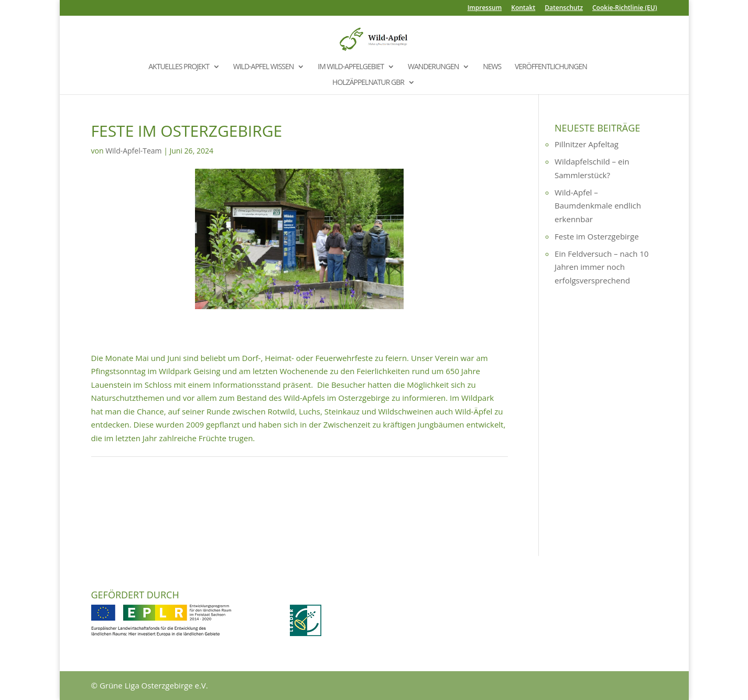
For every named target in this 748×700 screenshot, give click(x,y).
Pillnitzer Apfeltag (587, 144)
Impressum (485, 8)
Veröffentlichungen (551, 67)
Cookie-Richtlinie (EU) (625, 8)
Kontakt (523, 8)
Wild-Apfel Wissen (264, 67)
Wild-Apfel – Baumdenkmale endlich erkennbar (598, 206)
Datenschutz (564, 8)
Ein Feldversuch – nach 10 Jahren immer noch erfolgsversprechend (601, 267)
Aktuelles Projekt (179, 67)
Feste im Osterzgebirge (597, 236)
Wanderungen (433, 67)
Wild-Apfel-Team (133, 151)
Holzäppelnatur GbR (368, 83)
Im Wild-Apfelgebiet (351, 67)
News (492, 67)
